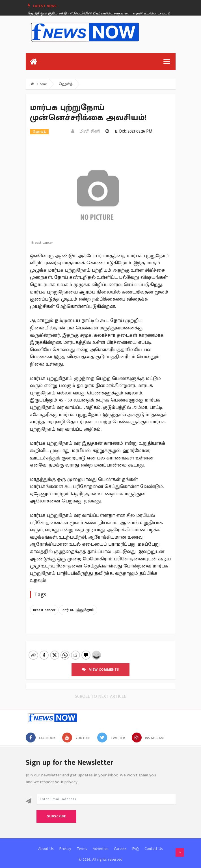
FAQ (136, 844)
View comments (100, 665)
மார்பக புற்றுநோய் (78, 610)
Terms (82, 844)
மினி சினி (86, 131)
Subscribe (56, 811)
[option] (78, 13)
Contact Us (154, 844)
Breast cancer (44, 610)
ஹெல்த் (66, 84)
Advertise (100, 844)
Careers (120, 844)
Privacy (65, 844)
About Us (46, 844)
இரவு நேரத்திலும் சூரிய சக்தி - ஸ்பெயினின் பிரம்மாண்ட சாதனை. (76, 13)
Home (39, 84)
